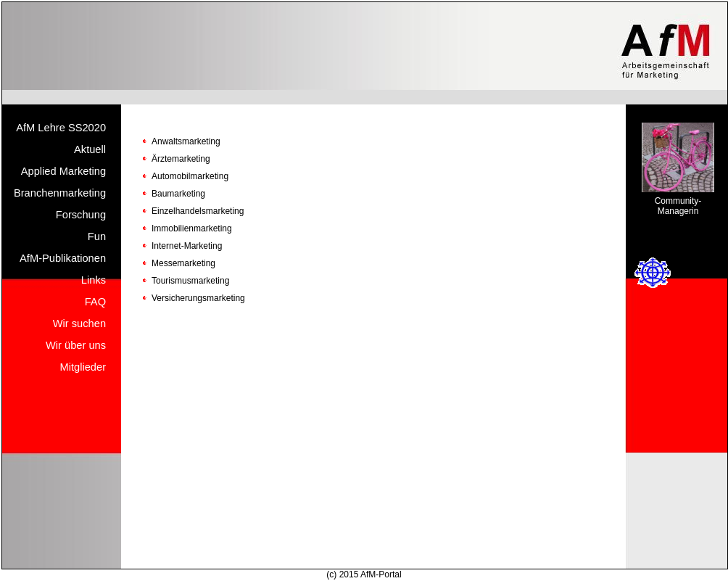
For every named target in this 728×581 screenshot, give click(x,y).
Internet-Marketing (187, 246)
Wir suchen (79, 324)
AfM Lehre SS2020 (61, 128)
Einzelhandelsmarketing (198, 211)
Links (94, 280)
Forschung (81, 215)
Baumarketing (178, 194)
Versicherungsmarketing (198, 298)
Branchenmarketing (60, 193)
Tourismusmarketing (190, 281)
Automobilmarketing (190, 176)
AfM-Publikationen (63, 258)
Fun (97, 236)
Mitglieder (83, 367)
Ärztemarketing (181, 159)
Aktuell (90, 149)
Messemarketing (183, 263)
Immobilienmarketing (192, 228)
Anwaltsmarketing (186, 141)
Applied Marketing (63, 171)
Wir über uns (76, 345)
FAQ (95, 302)
